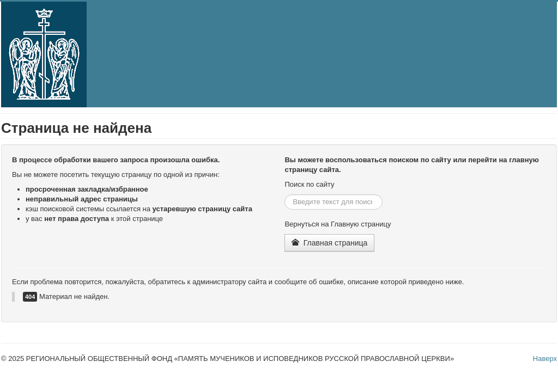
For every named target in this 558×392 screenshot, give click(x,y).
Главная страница (329, 243)
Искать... (285, 195)
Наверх (545, 359)
